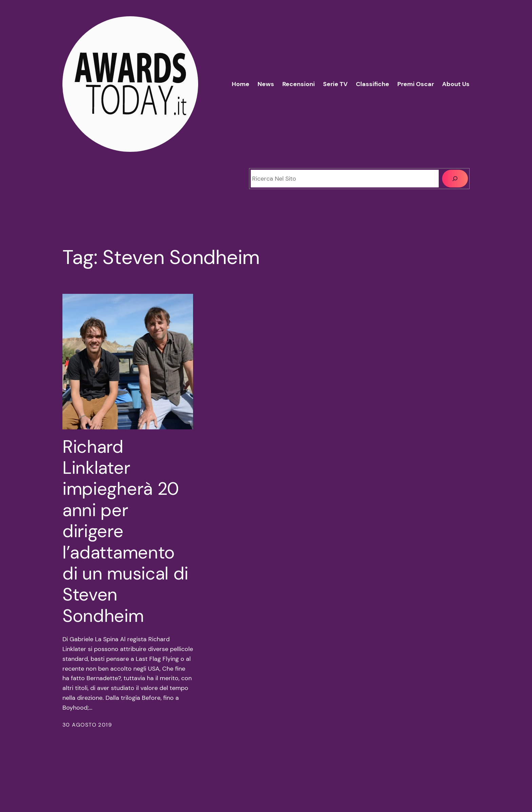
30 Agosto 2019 (87, 725)
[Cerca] (455, 179)
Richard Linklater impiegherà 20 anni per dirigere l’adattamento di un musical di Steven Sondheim (125, 531)
